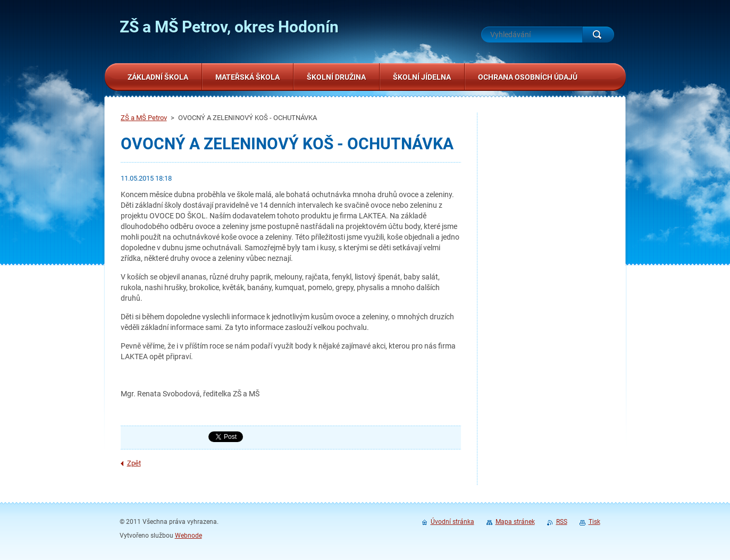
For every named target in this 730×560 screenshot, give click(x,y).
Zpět (134, 463)
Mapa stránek (515, 522)
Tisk (594, 522)
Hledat (598, 35)
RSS (562, 522)
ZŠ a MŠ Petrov (144, 118)
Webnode (188, 536)
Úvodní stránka (452, 522)
